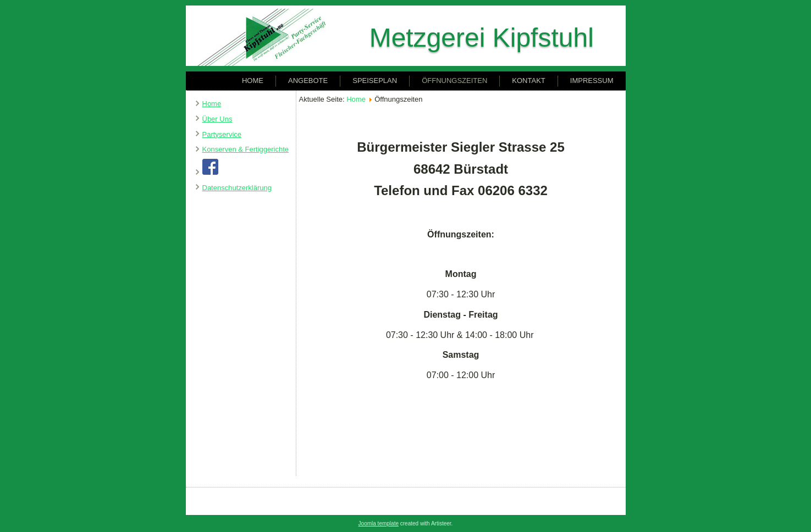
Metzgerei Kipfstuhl (482, 38)
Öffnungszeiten (454, 81)
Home (253, 81)
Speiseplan (375, 81)
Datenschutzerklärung (237, 188)
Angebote (308, 81)
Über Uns (217, 119)
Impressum (592, 81)
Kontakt (528, 81)
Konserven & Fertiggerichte (246, 149)
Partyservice (222, 134)
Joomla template (379, 523)
